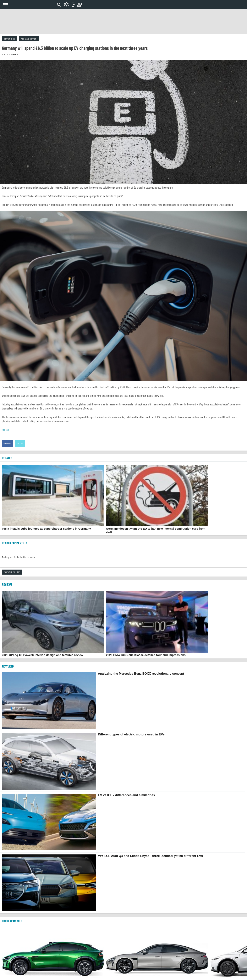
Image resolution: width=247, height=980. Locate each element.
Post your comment (29, 39)
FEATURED (8, 666)
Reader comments (15, 543)
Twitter (20, 443)
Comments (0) (9, 39)
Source (5, 430)
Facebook (8, 443)
